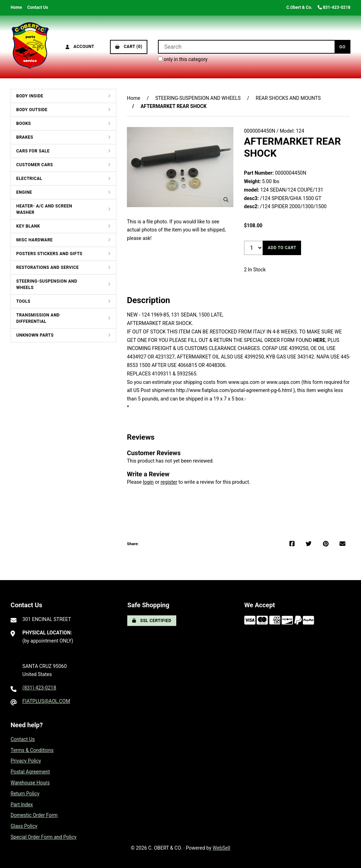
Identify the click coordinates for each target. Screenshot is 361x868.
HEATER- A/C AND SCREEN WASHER (44, 209)
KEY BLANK (28, 226)
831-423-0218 (334, 7)
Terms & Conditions (32, 750)
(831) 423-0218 (39, 688)
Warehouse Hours (30, 783)
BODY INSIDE (30, 96)
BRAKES (25, 137)
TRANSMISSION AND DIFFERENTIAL (38, 318)
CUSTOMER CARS (35, 165)
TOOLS (23, 301)
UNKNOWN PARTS (35, 335)
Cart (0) (129, 47)
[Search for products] (246, 47)
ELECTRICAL (29, 179)
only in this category (183, 59)
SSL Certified (152, 621)
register (169, 482)
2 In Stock (255, 270)
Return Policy (25, 794)
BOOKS (24, 123)
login (148, 482)
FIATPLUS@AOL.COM (46, 701)
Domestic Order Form (34, 815)
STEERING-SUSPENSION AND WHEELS (47, 284)
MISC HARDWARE (35, 240)
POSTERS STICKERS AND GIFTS (49, 254)
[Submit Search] (342, 47)
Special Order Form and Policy (44, 837)
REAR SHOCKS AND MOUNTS (288, 98)
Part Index (22, 804)
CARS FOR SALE (33, 151)
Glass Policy (24, 826)
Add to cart (282, 248)
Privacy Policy (26, 761)
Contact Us (38, 7)
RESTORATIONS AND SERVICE (47, 267)
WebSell (221, 848)
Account (80, 47)
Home (16, 7)
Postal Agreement (30, 772)
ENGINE (24, 192)
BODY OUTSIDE (32, 110)
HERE (319, 340)
